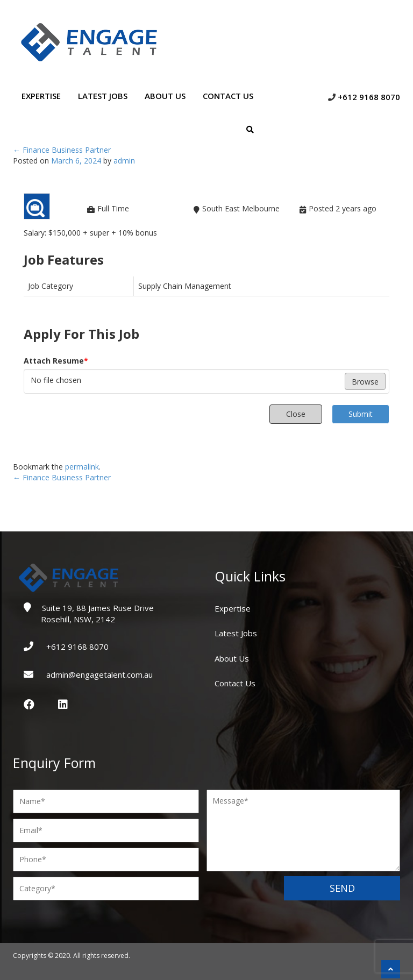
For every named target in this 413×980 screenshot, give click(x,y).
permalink (82, 467)
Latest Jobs (103, 96)
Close (296, 414)
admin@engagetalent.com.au (98, 674)
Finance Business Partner (62, 150)
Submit (361, 414)
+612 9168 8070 (369, 97)
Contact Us (228, 96)
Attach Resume (56, 361)
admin (124, 161)
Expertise (41, 96)
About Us (165, 96)
